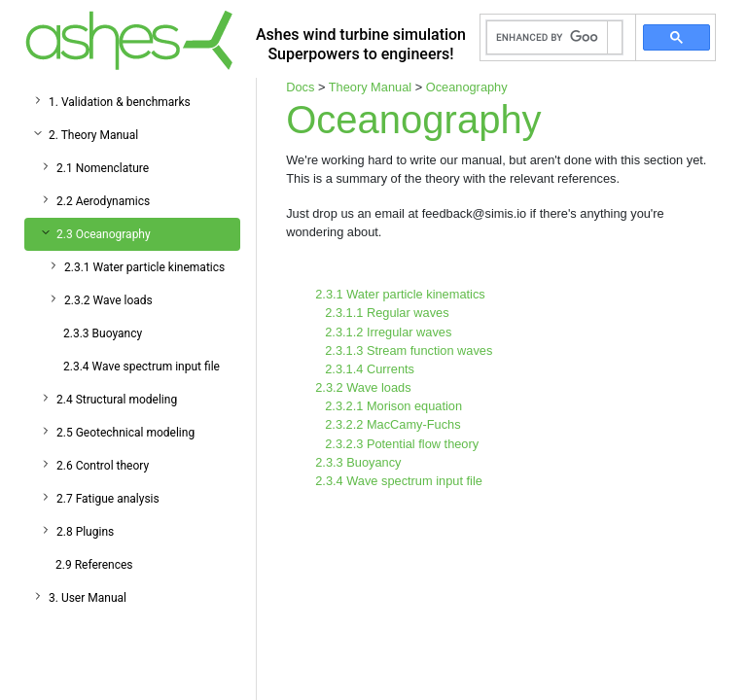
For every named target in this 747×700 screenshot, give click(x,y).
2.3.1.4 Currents (370, 369)
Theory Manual (370, 87)
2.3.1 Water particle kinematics (144, 267)
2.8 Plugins (85, 532)
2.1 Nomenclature (103, 168)
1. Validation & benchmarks (120, 102)
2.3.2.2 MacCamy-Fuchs (392, 424)
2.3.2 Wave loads (108, 300)
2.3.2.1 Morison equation (393, 406)
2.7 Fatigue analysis (108, 499)
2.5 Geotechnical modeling (125, 433)
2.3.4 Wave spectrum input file (142, 367)
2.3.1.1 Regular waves (387, 313)
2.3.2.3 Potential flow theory (402, 444)
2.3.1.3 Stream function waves (409, 350)
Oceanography (467, 87)
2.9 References (94, 565)
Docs (300, 87)
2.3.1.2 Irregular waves (388, 332)
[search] (547, 38)
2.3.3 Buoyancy (103, 333)
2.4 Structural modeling (117, 400)
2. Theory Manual (93, 135)
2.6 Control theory (103, 466)
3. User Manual (88, 598)
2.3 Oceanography (104, 234)
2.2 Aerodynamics (103, 201)
